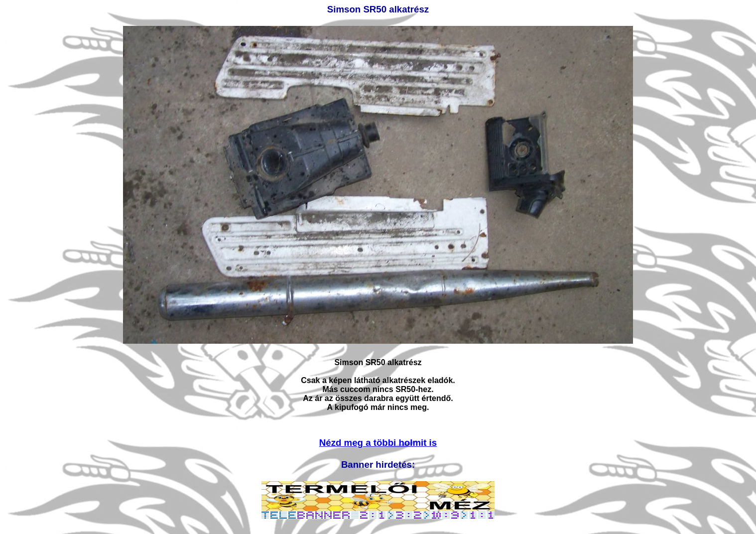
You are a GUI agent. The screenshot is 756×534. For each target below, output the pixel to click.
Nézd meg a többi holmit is (378, 443)
